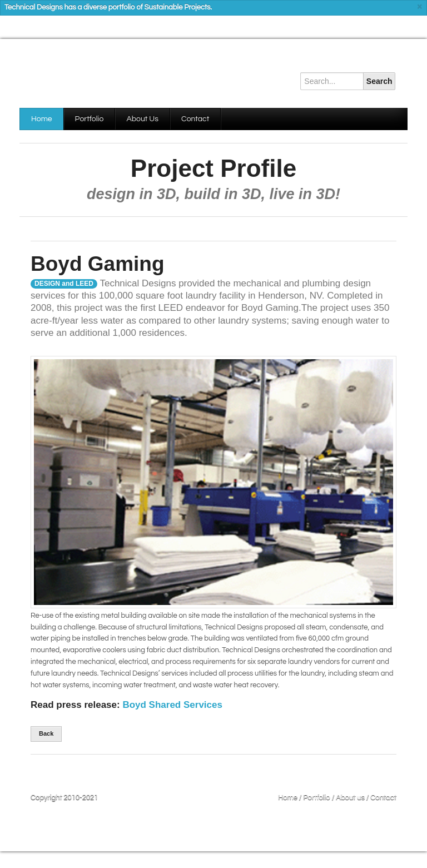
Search (379, 81)
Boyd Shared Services (172, 705)
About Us (142, 119)
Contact (195, 119)
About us (350, 797)
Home (42, 119)
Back (46, 733)
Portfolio (90, 119)
